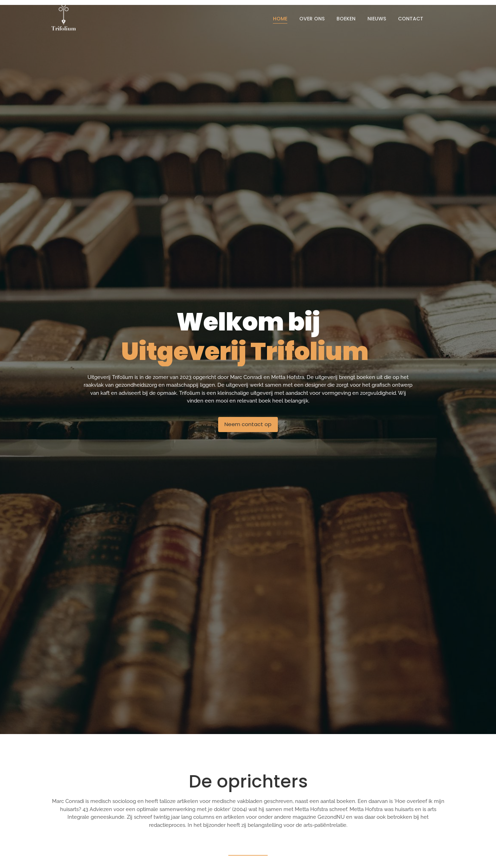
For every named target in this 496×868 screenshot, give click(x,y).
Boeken (346, 19)
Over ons (312, 19)
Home (280, 19)
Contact (411, 19)
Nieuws (377, 19)
